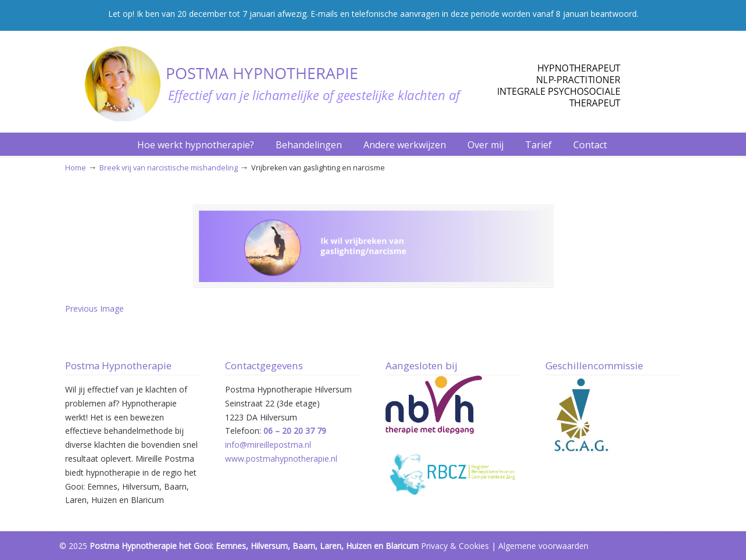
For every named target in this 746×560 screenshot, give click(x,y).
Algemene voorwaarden (543, 546)
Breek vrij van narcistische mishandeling (169, 168)
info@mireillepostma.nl (268, 445)
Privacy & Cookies (455, 546)
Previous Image (94, 308)
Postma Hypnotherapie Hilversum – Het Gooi (344, 78)
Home (76, 168)
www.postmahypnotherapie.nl (281, 459)
